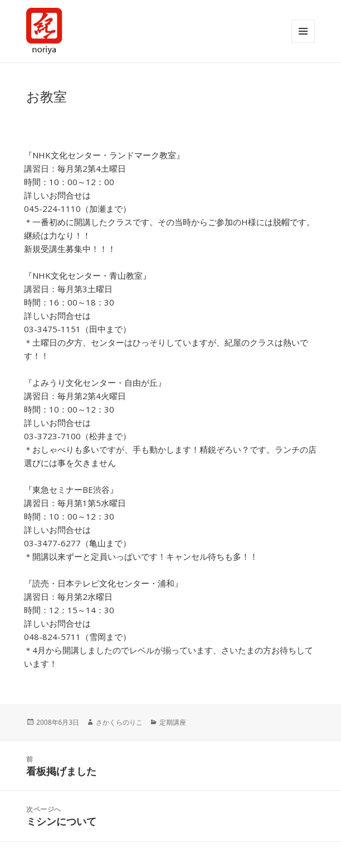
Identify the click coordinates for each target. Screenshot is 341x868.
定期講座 (173, 722)
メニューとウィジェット (303, 31)
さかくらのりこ (119, 722)
